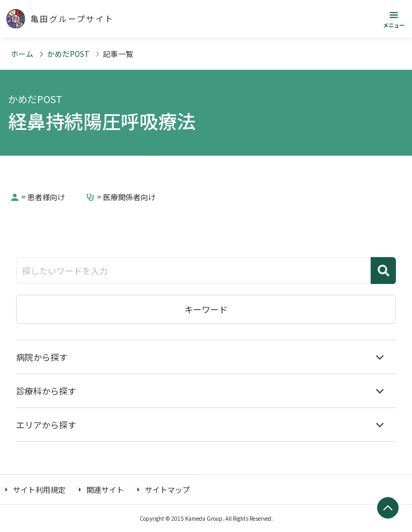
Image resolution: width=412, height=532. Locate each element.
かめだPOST (68, 54)
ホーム (22, 54)
